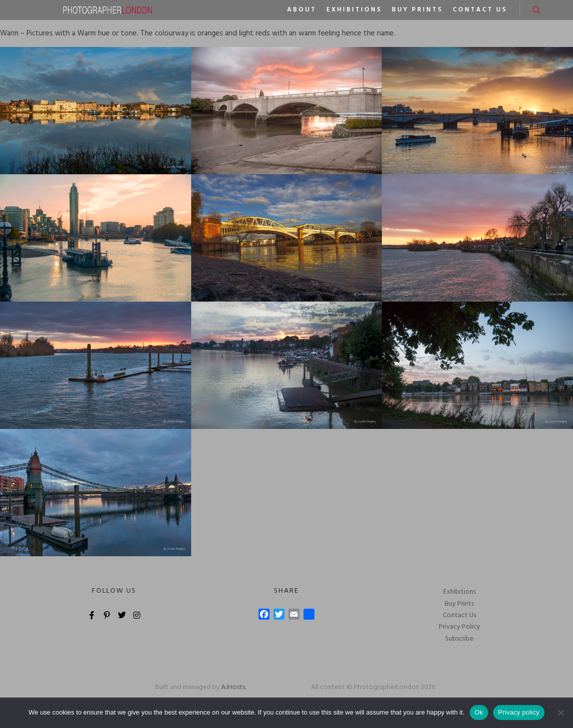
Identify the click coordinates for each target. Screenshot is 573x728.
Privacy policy (519, 712)
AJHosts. (234, 687)
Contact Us (459, 615)
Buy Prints (459, 604)
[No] (561, 713)
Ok (479, 712)
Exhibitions (459, 592)
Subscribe (459, 639)
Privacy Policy (459, 627)
